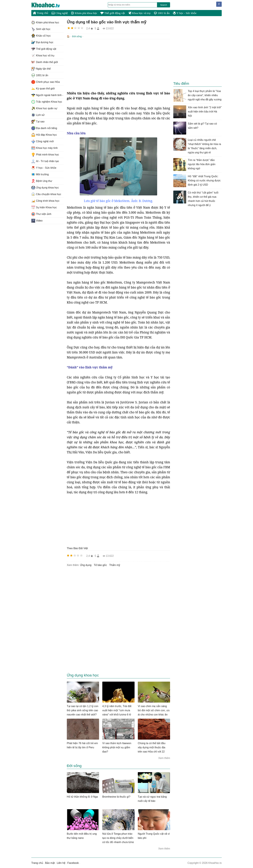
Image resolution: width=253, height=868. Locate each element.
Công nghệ (60, 13)
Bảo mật (50, 863)
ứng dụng (86, 565)
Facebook (73, 863)
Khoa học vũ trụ (139, 13)
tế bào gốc (100, 565)
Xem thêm (164, 758)
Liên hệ (61, 863)
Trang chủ (41, 13)
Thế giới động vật (113, 13)
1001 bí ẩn (162, 13)
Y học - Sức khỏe (185, 13)
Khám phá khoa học (84, 13)
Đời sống (77, 36)
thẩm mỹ (115, 565)
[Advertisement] (118, 65)
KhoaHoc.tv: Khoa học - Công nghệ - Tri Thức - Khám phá (49, 5)
